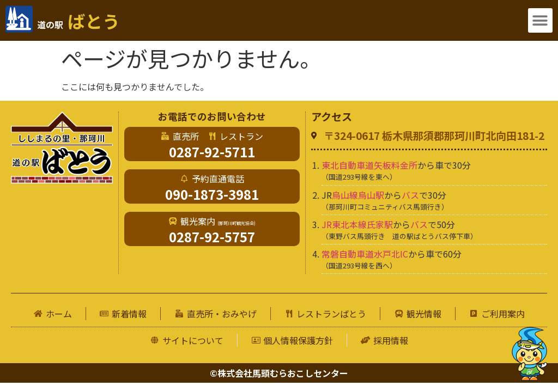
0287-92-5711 (212, 152)
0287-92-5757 (212, 237)
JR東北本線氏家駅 (357, 224)
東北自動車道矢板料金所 (369, 165)
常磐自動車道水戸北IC (365, 254)
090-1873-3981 (212, 194)
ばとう (78, 21)
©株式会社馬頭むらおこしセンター (279, 373)
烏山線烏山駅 (358, 195)
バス (410, 195)
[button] (540, 20)
